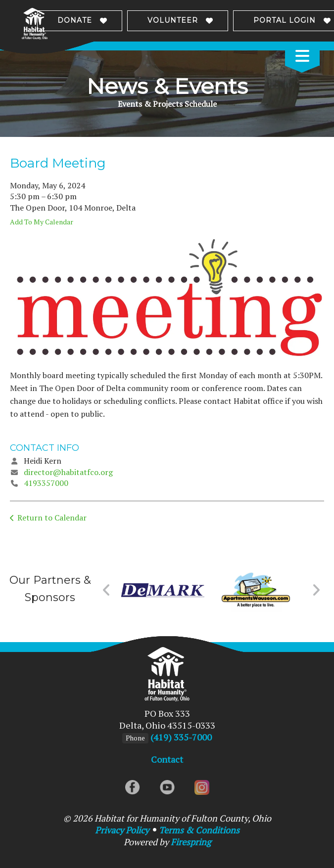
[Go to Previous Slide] (107, 590)
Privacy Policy (122, 830)
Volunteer (173, 20)
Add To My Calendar (42, 222)
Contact (167, 759)
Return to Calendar (52, 518)
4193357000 (46, 483)
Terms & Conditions (199, 830)
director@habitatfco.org (68, 472)
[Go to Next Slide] (316, 590)
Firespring (191, 842)
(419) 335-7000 (181, 737)
